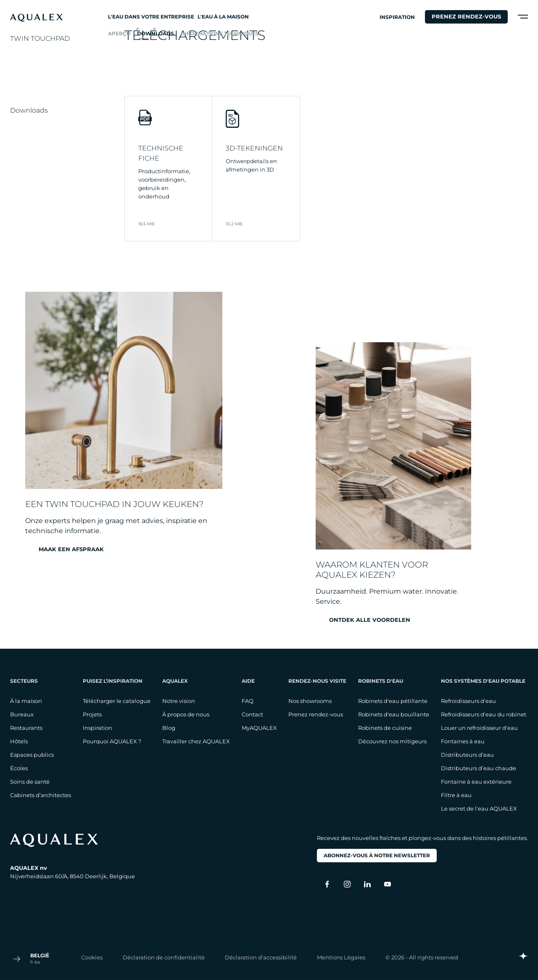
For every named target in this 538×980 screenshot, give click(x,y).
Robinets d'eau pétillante (393, 701)
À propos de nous (186, 714)
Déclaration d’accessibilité (261, 957)
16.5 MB (146, 224)
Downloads (156, 33)
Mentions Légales (341, 957)
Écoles (19, 768)
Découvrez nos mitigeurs (392, 741)
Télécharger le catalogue (117, 701)
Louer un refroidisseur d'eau (479, 728)
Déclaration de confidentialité (164, 957)
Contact (252, 714)
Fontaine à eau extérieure (476, 782)
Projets (92, 714)
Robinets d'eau (381, 681)
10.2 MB (234, 224)
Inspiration (397, 17)
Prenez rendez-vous (466, 16)
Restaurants (26, 728)
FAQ (248, 701)
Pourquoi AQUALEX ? (112, 741)
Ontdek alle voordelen (370, 620)
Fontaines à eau (463, 741)
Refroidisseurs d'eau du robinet (484, 714)
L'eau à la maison (223, 17)
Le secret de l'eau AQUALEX (479, 808)
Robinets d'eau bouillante (394, 714)
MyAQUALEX (259, 728)
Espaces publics (32, 755)
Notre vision (179, 701)
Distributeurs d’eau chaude (479, 768)
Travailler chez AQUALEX (196, 741)
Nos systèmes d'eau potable (483, 681)
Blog (169, 728)
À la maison (26, 701)
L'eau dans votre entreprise (151, 17)
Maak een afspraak (71, 549)
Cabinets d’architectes (41, 795)
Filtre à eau (456, 795)
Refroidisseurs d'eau (468, 701)
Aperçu (119, 33)
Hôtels (19, 741)
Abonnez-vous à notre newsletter (377, 855)
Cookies (92, 957)
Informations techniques (220, 33)
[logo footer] (73, 840)
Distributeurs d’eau (467, 755)
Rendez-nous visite (317, 681)
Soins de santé (30, 782)
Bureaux (22, 714)
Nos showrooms (310, 701)
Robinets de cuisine (385, 728)
